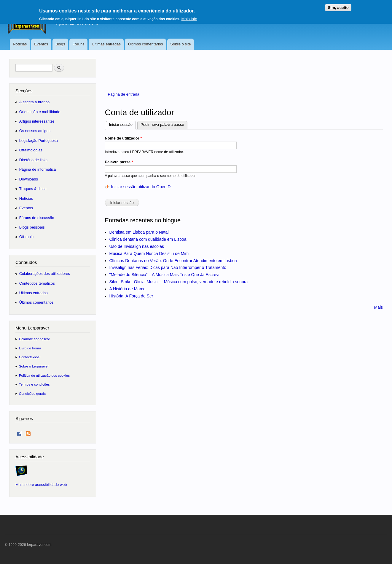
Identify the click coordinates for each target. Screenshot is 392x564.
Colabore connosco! (34, 339)
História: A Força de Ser (131, 296)
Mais (378, 307)
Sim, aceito (338, 5)
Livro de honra (30, 348)
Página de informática (38, 169)
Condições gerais (32, 393)
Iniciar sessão (122, 124)
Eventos (41, 44)
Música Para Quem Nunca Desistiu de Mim (149, 254)
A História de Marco (128, 289)
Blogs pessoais (32, 227)
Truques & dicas (33, 189)
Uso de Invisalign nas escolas (137, 246)
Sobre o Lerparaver (34, 366)
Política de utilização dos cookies (44, 375)
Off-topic (26, 237)
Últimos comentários (146, 44)
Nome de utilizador (124, 138)
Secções (24, 91)
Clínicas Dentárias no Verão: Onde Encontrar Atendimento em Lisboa (173, 261)
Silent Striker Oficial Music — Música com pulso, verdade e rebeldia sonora (179, 282)
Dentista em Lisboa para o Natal (139, 232)
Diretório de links (33, 160)
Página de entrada (124, 94)
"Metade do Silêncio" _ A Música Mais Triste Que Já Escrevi (164, 275)
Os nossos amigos (35, 131)
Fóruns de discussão (37, 218)
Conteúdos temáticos (37, 283)
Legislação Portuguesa (39, 141)
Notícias (20, 44)
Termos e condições (34, 384)
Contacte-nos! (30, 357)
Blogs (60, 44)
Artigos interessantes (37, 121)
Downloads (29, 179)
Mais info (189, 17)
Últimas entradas (106, 44)
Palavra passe (119, 162)
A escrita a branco (34, 102)
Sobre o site (180, 44)
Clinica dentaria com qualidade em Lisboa (148, 239)
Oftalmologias (31, 150)
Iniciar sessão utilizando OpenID (141, 187)
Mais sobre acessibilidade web (41, 485)
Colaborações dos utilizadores (45, 274)
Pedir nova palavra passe (162, 125)
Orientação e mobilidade (40, 112)
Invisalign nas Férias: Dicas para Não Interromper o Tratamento (168, 267)
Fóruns (78, 44)
